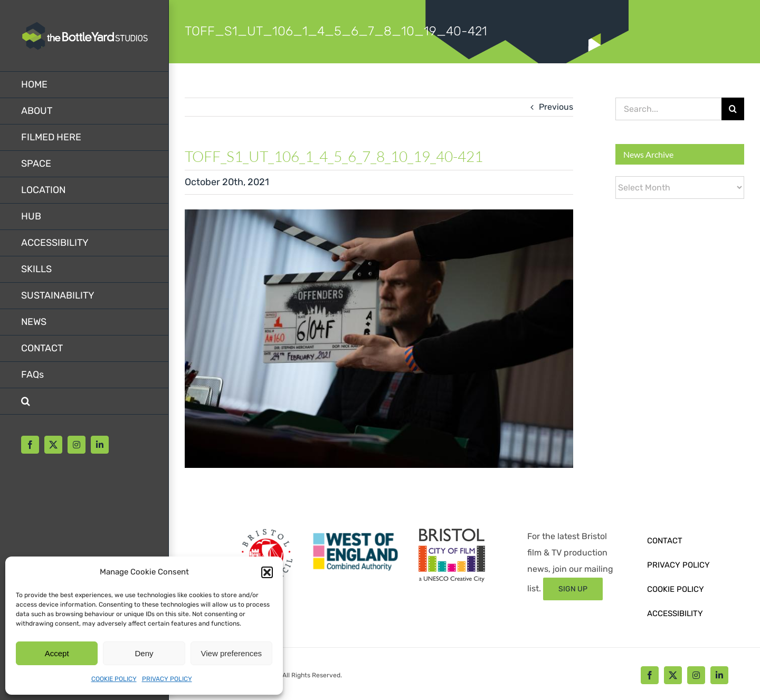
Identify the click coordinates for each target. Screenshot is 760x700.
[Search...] (668, 109)
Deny (144, 653)
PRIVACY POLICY (167, 679)
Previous (556, 107)
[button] (267, 572)
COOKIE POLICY (114, 679)
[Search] (733, 109)
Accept (57, 653)
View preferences (232, 653)
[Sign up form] (573, 589)
